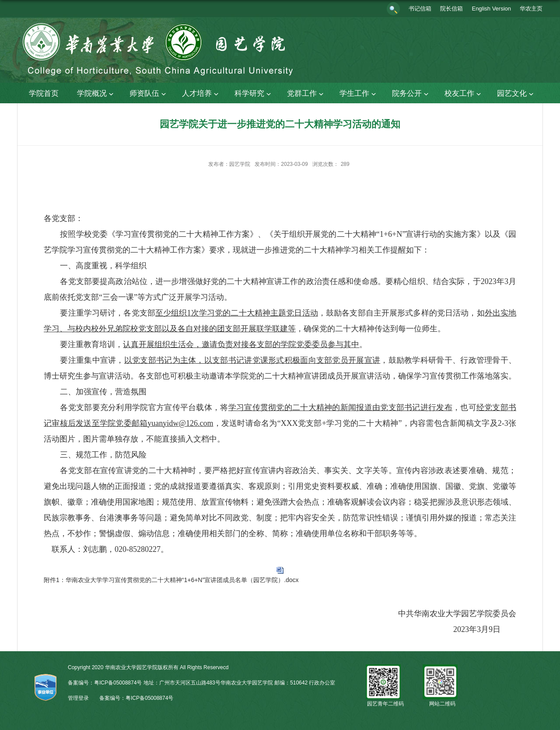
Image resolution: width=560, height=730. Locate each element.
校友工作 (464, 94)
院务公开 (411, 94)
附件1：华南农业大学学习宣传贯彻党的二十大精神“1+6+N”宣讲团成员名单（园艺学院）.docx (171, 580)
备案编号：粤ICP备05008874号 (136, 698)
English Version (491, 9)
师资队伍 (149, 94)
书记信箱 (420, 9)
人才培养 (201, 94)
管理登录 (78, 698)
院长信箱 (451, 9)
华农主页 (531, 9)
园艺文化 (516, 94)
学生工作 (359, 94)
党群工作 (306, 94)
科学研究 (254, 94)
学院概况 (96, 94)
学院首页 (44, 93)
